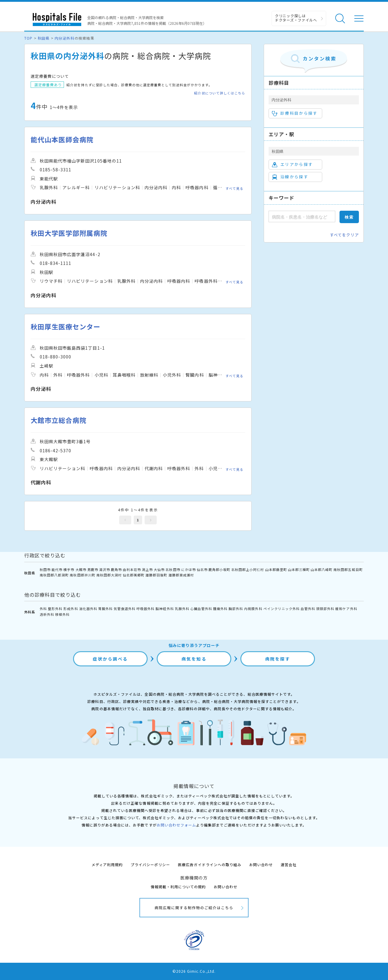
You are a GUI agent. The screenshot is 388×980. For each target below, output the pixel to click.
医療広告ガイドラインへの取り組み (210, 865)
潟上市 (147, 569)
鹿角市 (116, 569)
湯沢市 (105, 569)
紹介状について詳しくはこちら (220, 93)
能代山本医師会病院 (62, 139)
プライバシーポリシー (150, 865)
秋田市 (45, 569)
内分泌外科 (64, 38)
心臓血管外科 (201, 609)
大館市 (81, 569)
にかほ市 (189, 569)
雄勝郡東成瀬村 (181, 575)
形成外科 (71, 609)
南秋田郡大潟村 (109, 575)
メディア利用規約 (107, 865)
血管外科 (308, 609)
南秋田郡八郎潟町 (54, 575)
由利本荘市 (132, 569)
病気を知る (194, 659)
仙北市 (202, 569)
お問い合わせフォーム (176, 825)
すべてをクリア (344, 235)
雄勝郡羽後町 (156, 575)
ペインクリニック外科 (282, 609)
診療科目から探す (295, 113)
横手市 (69, 569)
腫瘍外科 (220, 609)
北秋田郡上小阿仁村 (248, 569)
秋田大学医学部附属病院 (69, 233)
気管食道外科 (125, 609)
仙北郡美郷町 (134, 575)
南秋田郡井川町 (82, 575)
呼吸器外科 (145, 609)
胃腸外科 (105, 609)
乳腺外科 (182, 609)
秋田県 (43, 38)
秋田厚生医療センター (65, 327)
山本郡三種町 (299, 569)
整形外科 (55, 609)
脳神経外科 (165, 609)
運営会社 (289, 865)
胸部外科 (236, 609)
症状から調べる (110, 659)
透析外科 (47, 614)
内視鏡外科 (253, 609)
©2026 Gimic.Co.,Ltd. (194, 971)
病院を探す (278, 659)
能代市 (57, 569)
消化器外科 (88, 609)
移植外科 (62, 614)
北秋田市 (173, 569)
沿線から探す (290, 177)
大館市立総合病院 (59, 420)
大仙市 (159, 569)
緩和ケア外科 (346, 609)
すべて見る (234, 188)
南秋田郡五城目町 (348, 569)
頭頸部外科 (325, 609)
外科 (43, 609)
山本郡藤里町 (276, 569)
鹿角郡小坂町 (219, 569)
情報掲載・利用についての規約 (178, 887)
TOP (28, 38)
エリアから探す (292, 164)
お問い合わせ (261, 865)
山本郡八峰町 (322, 569)
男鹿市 (93, 569)
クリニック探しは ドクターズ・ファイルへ (296, 18)
